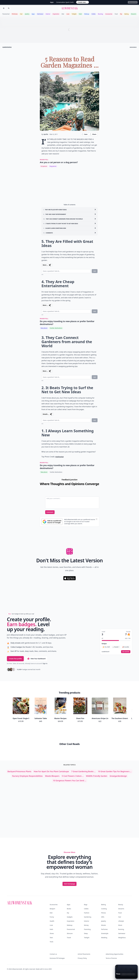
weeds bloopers (52, 761)
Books (69, 894)
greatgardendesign (118, 761)
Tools (51, 927)
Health (52, 906)
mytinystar (60, 457)
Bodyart (52, 894)
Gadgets (70, 902)
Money (86, 911)
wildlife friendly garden (97, 761)
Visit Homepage (69, 869)
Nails (80, 14)
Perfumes (15, 14)
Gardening (88, 902)
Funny (52, 902)
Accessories (109, 14)
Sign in (45, 663)
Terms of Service (111, 944)
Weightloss (122, 923)
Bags (86, 890)
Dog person (53, 166)
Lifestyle (121, 906)
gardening (7, 47)
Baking (127, 14)
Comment (50, 512)
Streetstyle (105, 919)
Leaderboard (105, 652)
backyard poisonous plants (19, 757)
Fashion (87, 898)
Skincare (70, 919)
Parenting (87, 915)
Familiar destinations (56, 328)
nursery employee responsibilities (27, 761)
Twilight (74, 14)
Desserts (134, 14)
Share (93, 134)
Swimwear (40, 14)
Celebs (93, 14)
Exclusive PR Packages (57, 944)
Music (120, 911)
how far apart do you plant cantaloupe (51, 757)
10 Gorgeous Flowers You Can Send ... (69, 766)
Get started (126, 652)
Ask (95, 271)
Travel (69, 923)
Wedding (104, 923)
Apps (33, 14)
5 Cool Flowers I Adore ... (73, 761)
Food (116, 14)
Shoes (52, 919)
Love (68, 14)
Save (84, 134)
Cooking (104, 894)
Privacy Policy (82, 944)
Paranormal (6, 14)
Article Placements (84, 939)
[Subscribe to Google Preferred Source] (52, 522)
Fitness (103, 898)
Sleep (86, 919)
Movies (103, 911)
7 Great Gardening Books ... (83, 757)
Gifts (103, 902)
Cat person (44, 166)
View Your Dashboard (36, 659)
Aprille (46, 134)
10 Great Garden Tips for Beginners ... (115, 757)
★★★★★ (133, 47)
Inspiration (56, 14)
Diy (121, 14)
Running (100, 14)
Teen (51, 923)
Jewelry (27, 14)
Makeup (87, 14)
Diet (63, 14)
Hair (21, 14)
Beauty (121, 890)
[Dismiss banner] (97, 519)
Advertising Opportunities (114, 939)
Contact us (53, 939)
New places (44, 328)
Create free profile (15, 659)
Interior (48, 14)
